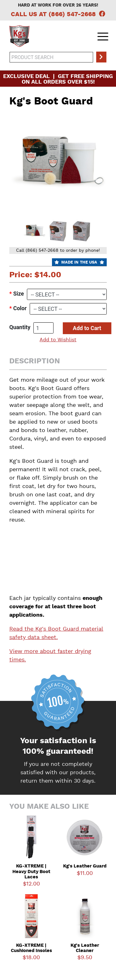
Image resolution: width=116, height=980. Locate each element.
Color (20, 308)
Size (19, 294)
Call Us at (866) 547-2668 (53, 15)
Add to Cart (87, 328)
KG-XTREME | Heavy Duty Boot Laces (31, 872)
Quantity (20, 327)
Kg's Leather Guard (85, 866)
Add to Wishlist (58, 340)
